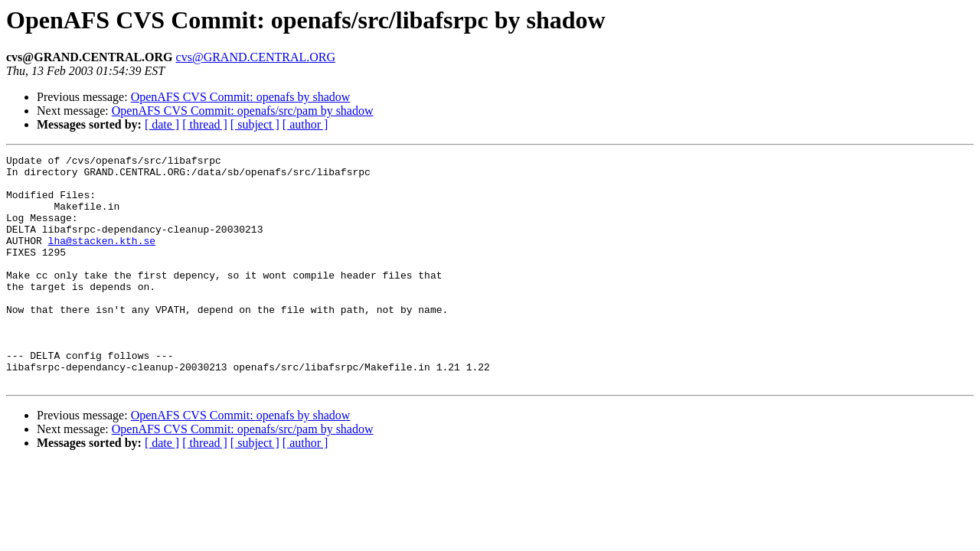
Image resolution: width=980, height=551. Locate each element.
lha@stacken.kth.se (102, 259)
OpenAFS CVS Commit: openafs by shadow (241, 97)
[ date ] (162, 124)
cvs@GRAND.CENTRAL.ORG (256, 57)
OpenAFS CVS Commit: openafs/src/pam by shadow (243, 111)
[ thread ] (205, 124)
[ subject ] (255, 124)
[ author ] (305, 124)
